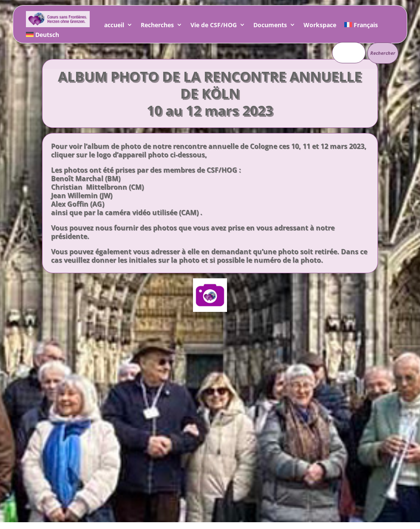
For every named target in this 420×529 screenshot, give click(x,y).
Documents (270, 26)
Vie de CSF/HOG (214, 26)
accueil (114, 26)
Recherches (157, 26)
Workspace (320, 26)
